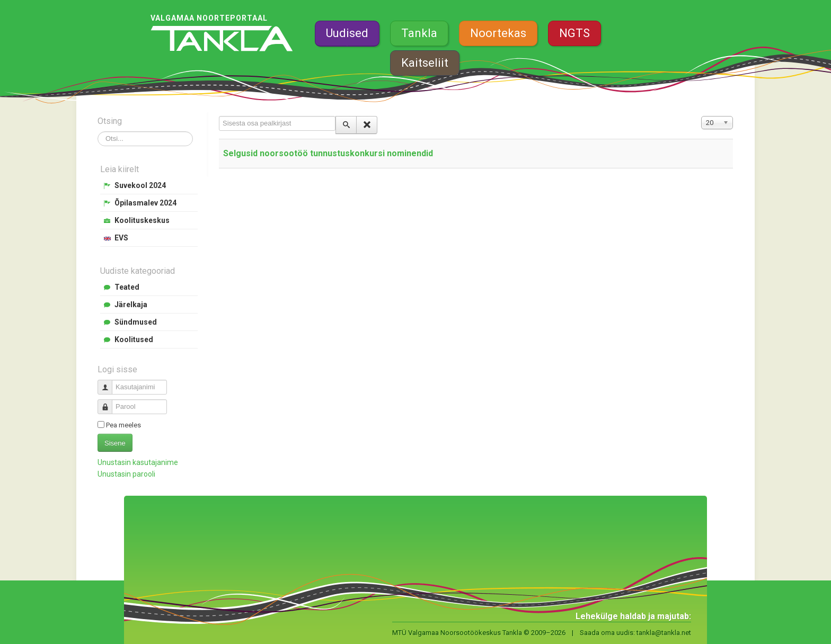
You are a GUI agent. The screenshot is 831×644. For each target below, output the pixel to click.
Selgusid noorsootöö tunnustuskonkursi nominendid (328, 153)
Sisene (115, 443)
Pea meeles (123, 425)
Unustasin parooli (126, 474)
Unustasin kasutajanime (138, 462)
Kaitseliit (425, 63)
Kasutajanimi (109, 383)
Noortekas (498, 33)
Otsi (98, 132)
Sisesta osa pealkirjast (219, 116)
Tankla (419, 33)
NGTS (574, 33)
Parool (109, 402)
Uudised (347, 33)
